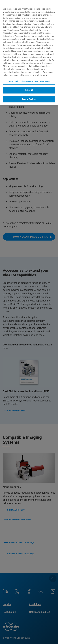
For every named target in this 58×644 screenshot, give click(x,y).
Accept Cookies (29, 99)
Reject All (29, 90)
